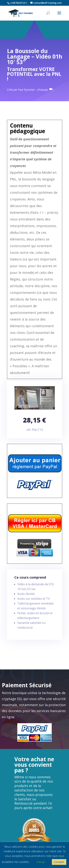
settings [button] (41, 862)
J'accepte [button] (59, 862)
